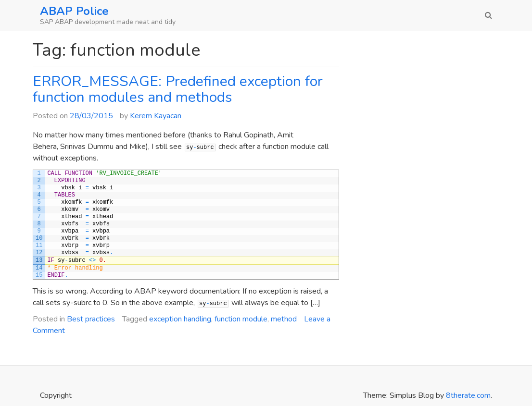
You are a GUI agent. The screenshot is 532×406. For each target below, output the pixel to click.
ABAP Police (74, 11)
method (284, 319)
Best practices (91, 319)
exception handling (180, 319)
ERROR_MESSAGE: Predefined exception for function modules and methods (178, 89)
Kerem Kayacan (156, 116)
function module (241, 319)
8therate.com (468, 395)
